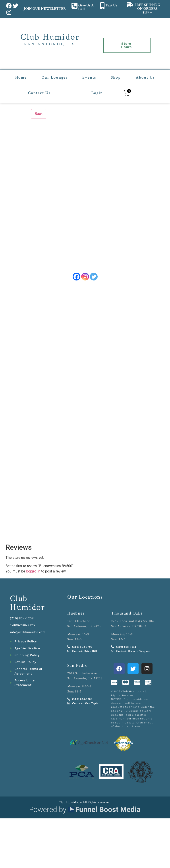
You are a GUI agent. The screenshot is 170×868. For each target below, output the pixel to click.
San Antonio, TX (50, 44)
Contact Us (39, 88)
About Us (145, 72)
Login (97, 88)
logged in (33, 572)
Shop (116, 72)
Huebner (76, 614)
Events (89, 72)
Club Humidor (50, 37)
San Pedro (78, 666)
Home (21, 72)
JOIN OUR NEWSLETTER (45, 9)
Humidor (27, 608)
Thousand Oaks (127, 614)
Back (39, 108)
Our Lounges (55, 72)
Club (19, 599)
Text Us (111, 6)
